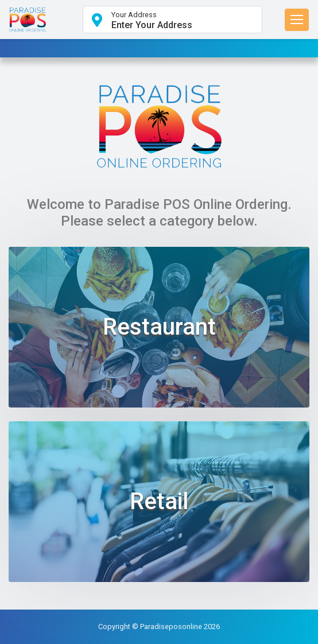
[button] (172, 20)
